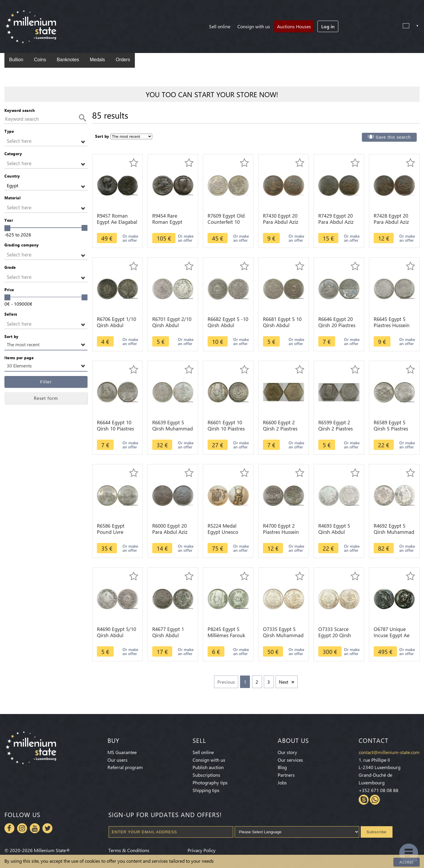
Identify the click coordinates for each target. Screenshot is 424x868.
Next (284, 682)
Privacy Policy (202, 850)
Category (13, 154)
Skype (364, 800)
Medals (97, 60)
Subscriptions (206, 775)
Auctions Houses (294, 26)
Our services (290, 760)
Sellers (11, 314)
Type (9, 131)
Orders (123, 60)
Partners (286, 775)
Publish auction (208, 767)
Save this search (393, 137)
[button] (46, 141)
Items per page (19, 358)
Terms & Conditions (129, 850)
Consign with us (254, 26)
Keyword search (20, 110)
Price (9, 290)
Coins (40, 60)
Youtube (35, 828)
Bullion (16, 60)
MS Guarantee (122, 752)
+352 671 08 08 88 (379, 790)
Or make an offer (130, 238)
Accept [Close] (406, 862)
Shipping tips (206, 790)
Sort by (11, 336)
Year (9, 220)
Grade (10, 267)
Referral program (125, 767)
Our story (287, 752)
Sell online (220, 26)
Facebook (9, 828)
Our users (117, 760)
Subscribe (377, 832)
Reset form (46, 398)
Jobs (282, 782)
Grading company (22, 245)
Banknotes (68, 60)
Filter (46, 382)
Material (13, 198)
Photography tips (210, 782)
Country (12, 176)
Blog (282, 767)
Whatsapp (375, 800)
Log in (328, 26)
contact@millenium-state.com (389, 752)
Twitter (47, 828)
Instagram (22, 828)
